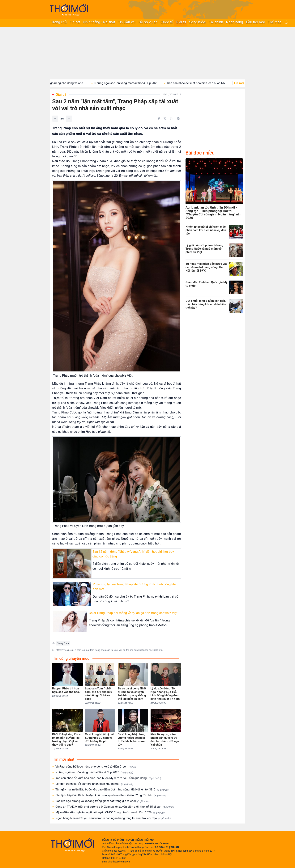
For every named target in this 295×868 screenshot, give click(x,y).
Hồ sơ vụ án (148, 22)
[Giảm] (55, 119)
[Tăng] (69, 119)
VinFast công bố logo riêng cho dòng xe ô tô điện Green (96, 767)
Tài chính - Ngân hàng (226, 22)
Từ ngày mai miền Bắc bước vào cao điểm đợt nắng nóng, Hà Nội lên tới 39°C (112, 790)
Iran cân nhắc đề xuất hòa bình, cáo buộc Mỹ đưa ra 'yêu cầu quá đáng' (108, 778)
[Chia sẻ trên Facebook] (159, 119)
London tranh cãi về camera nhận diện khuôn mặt (94, 784)
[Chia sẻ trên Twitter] (165, 119)
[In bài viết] (178, 119)
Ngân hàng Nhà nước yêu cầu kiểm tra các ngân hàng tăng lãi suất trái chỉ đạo (113, 818)
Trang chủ (59, 22)
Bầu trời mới (255, 22)
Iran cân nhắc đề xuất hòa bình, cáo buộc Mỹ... (203, 83)
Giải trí (181, 22)
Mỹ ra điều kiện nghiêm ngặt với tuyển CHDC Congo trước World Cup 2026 (110, 813)
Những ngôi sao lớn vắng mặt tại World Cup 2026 (131, 83)
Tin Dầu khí (127, 22)
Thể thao (274, 22)
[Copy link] (171, 119)
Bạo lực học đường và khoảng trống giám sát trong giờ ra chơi (103, 801)
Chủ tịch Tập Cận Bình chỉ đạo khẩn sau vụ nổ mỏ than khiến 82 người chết (111, 795)
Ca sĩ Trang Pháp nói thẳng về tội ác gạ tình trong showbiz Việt (133, 613)
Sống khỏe (197, 22)
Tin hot (75, 22)
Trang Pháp (63, 643)
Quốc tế (167, 22)
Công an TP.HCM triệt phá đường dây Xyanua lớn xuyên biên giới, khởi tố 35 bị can (115, 807)
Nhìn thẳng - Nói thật (99, 22)
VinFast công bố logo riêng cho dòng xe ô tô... (61, 83)
